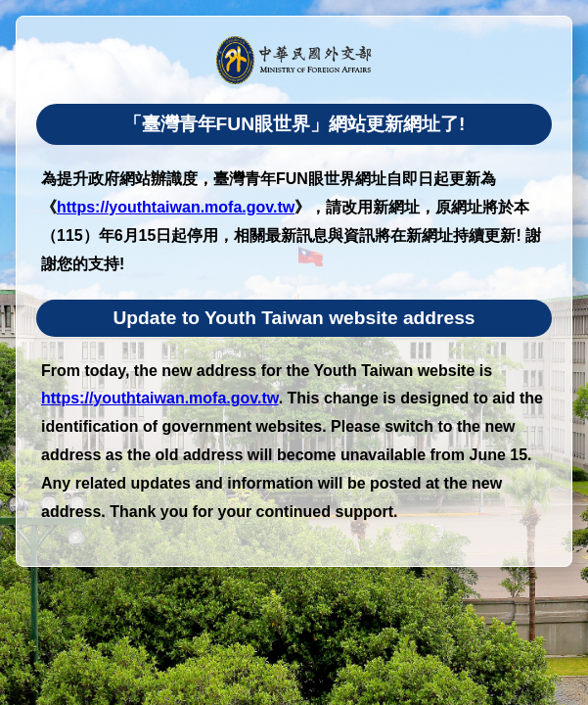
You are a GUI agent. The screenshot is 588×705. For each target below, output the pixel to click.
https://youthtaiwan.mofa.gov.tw (176, 207)
